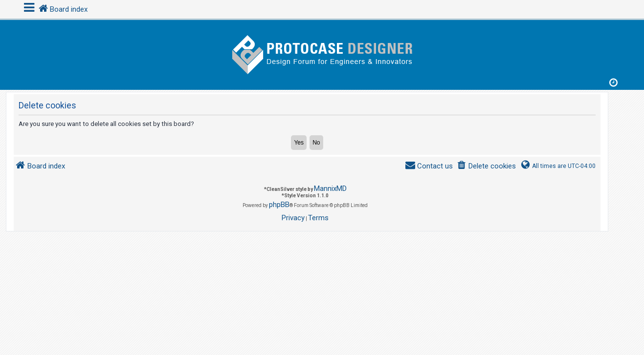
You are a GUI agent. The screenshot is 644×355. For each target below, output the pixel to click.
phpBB (279, 205)
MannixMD (330, 188)
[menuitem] (486, 166)
